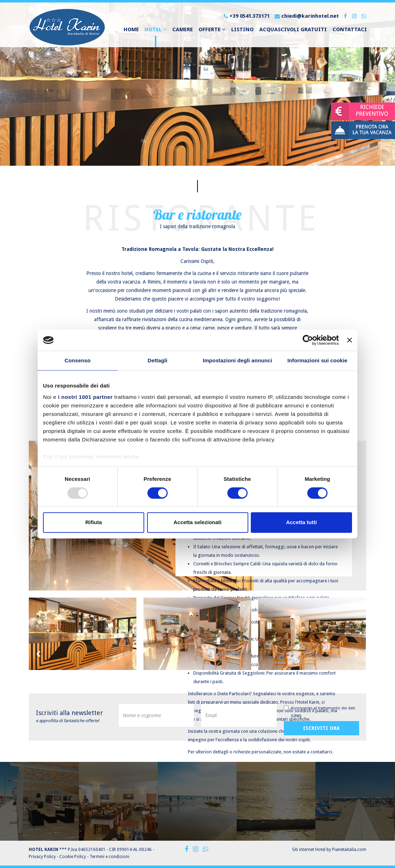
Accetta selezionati (197, 523)
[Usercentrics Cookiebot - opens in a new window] (308, 340)
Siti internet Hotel (309, 850)
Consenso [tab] (78, 360)
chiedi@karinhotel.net (307, 16)
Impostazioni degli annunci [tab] (237, 360)
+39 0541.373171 (247, 16)
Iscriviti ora (321, 728)
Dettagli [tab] (158, 360)
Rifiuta (94, 523)
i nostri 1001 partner (85, 397)
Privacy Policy (42, 857)
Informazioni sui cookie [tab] (317, 360)
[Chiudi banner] (350, 340)
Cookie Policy (73, 857)
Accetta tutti (301, 523)
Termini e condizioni (109, 857)
